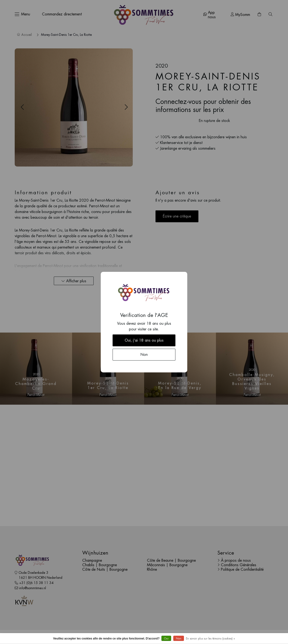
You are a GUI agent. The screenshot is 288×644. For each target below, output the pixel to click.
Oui (166, 639)
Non (179, 639)
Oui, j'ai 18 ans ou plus (144, 340)
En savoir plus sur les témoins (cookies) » (210, 639)
